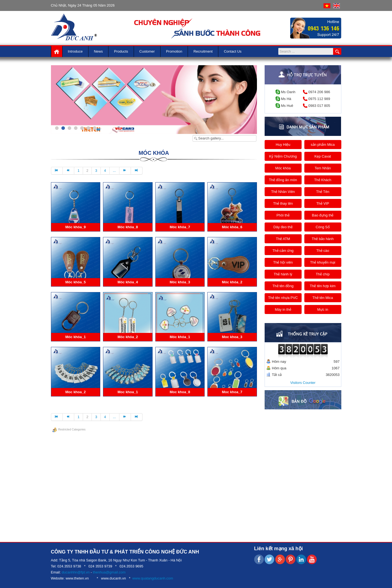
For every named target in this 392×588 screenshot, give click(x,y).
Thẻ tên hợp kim (323, 286)
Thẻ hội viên (283, 262)
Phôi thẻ (283, 215)
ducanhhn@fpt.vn (76, 572)
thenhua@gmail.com (109, 572)
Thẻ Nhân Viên (283, 192)
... (114, 171)
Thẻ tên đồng (283, 286)
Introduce (75, 51)
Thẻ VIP (323, 203)
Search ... (333, 48)
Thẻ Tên (323, 192)
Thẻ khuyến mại (323, 262)
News (98, 51)
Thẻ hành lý (283, 274)
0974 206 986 (319, 92)
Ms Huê (287, 106)
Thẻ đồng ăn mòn (283, 180)
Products (121, 51)
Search (337, 51)
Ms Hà (286, 99)
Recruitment (203, 51)
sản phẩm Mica (323, 145)
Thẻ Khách (323, 180)
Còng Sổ (323, 227)
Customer (147, 51)
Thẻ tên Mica (323, 298)
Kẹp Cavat (323, 156)
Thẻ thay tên (283, 203)
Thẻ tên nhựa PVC (283, 298)
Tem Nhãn (323, 168)
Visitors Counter (303, 383)
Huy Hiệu (283, 145)
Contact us (233, 51)
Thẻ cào (323, 251)
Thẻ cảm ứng (283, 251)
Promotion (174, 51)
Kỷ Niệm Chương (283, 156)
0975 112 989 (319, 99)
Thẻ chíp (323, 274)
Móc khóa (283, 168)
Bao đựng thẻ (323, 215)
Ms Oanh (288, 92)
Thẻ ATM (283, 239)
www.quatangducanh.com (153, 578)
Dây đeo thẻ (283, 227)
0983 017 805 (319, 106)
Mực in (323, 309)
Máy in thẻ (283, 309)
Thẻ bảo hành (323, 239)
